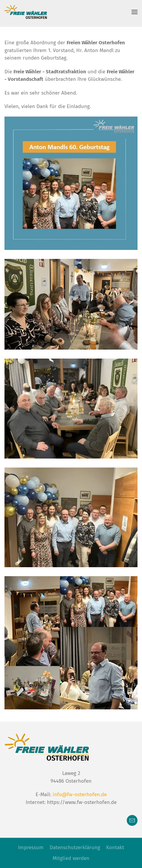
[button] (135, 12)
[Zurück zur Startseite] (26, 12)
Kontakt (115, 847)
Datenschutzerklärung (75, 847)
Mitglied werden (71, 858)
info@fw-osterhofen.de (80, 795)
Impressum (31, 847)
